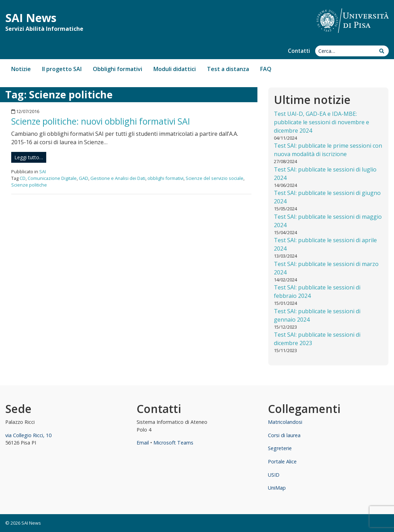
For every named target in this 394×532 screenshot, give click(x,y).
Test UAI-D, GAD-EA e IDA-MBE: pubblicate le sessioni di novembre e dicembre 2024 (322, 122)
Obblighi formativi (117, 69)
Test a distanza (228, 69)
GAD (84, 178)
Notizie (21, 69)
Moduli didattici (175, 69)
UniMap (277, 488)
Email (143, 443)
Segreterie (280, 448)
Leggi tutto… (29, 157)
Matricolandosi (285, 422)
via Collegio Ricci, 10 (28, 435)
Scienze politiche (29, 185)
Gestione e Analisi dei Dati (118, 178)
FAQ (266, 69)
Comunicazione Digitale (52, 178)
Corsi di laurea (284, 435)
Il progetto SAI (62, 69)
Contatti (299, 51)
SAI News (31, 18)
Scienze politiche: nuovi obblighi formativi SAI (101, 121)
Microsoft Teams (173, 443)
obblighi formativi (165, 178)
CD (23, 178)
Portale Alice (282, 461)
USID (274, 475)
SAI (43, 171)
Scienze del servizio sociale (215, 178)
